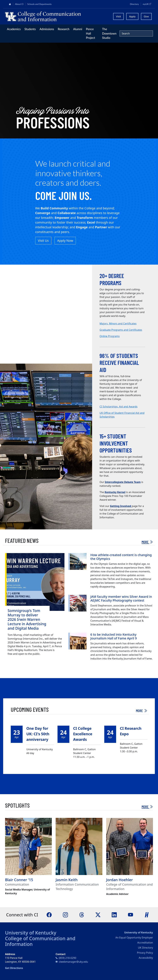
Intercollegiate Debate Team (123, 482)
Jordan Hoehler (120, 880)
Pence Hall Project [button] (91, 33)
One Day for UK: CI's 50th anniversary (38, 734)
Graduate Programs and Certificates (121, 330)
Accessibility (146, 958)
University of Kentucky (31, 933)
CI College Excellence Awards (83, 734)
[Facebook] (49, 914)
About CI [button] (19, 4)
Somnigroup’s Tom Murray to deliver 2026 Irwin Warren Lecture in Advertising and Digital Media (27, 619)
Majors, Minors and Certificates (118, 324)
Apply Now (65, 241)
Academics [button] (14, 29)
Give (146, 16)
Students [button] (30, 29)
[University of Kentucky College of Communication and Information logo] (57, 16)
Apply (132, 16)
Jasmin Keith (67, 880)
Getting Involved (121, 506)
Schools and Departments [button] (39, 4)
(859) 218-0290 (67, 958)
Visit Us (43, 241)
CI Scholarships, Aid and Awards (118, 407)
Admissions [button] (47, 29)
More (147, 542)
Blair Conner (16, 880)
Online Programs (110, 336)
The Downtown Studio (109, 33)
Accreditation (145, 943)
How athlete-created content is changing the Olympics (121, 557)
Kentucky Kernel (115, 492)
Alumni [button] (78, 29)
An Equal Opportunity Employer (134, 938)
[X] (98, 914)
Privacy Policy (145, 953)
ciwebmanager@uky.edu (73, 962)
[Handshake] (147, 914)
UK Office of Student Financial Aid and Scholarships (122, 415)
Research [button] (64, 29)
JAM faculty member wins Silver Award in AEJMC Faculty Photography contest (121, 598)
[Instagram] (65, 914)
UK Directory (145, 948)
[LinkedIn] (114, 914)
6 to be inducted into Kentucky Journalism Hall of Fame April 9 (114, 636)
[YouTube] (131, 914)
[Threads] (82, 914)
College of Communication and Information (40, 941)
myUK (148, 4)
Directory (134, 4)
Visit (118, 16)
